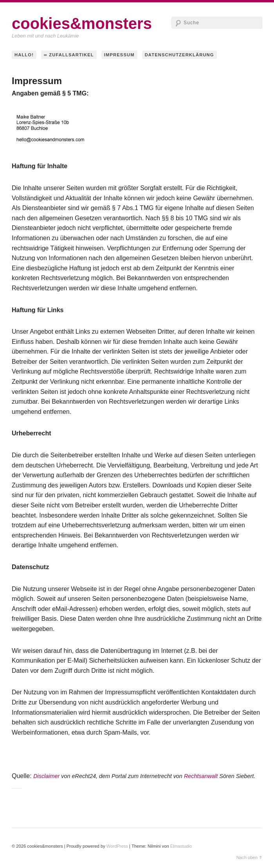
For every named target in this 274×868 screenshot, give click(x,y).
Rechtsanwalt (201, 776)
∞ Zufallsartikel (69, 55)
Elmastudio (181, 846)
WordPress (117, 846)
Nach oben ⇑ (249, 857)
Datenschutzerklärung (179, 55)
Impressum (119, 55)
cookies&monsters (82, 23)
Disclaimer (46, 776)
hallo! (24, 55)
